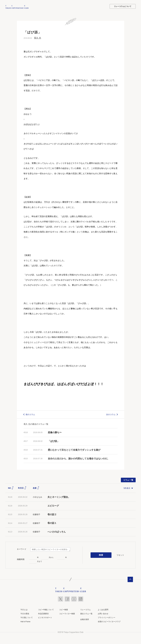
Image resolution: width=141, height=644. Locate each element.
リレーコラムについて (123, 6)
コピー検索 (64, 609)
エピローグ (53, 506)
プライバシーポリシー (107, 617)
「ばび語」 (54, 441)
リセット (120, 555)
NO (11, 488)
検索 (101, 555)
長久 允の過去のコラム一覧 (36, 424)
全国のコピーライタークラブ (109, 621)
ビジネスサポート (45, 617)
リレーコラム (85, 609)
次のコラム (111, 414)
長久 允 (38, 38)
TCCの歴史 (25, 613)
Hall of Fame (25, 621)
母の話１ (52, 523)
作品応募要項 (43, 613)
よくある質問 (103, 609)
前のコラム (30, 414)
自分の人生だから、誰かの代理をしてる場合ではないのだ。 (79, 458)
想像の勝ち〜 (55, 432)
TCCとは (24, 609)
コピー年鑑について (46, 609)
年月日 (22, 488)
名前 (36, 488)
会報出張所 (85, 619)
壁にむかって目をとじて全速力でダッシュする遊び (74, 450)
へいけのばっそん (57, 532)
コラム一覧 (128, 480)
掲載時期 (21, 559)
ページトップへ (130, 579)
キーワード (22, 549)
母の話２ (52, 514)
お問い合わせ (103, 613)
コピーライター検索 (67, 613)
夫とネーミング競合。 (59, 497)
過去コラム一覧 (86, 613)
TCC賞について (27, 617)
